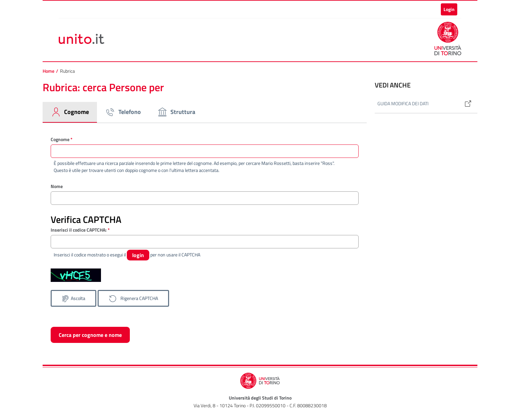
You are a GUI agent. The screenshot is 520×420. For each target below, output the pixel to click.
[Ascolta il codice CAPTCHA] (73, 298)
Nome (57, 186)
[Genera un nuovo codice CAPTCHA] (133, 298)
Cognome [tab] (70, 112)
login (138, 255)
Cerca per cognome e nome (90, 335)
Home (48, 71)
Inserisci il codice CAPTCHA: (80, 230)
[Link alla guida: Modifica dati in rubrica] (465, 104)
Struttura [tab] (176, 112)
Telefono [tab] (123, 112)
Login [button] (449, 9)
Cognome (62, 139)
